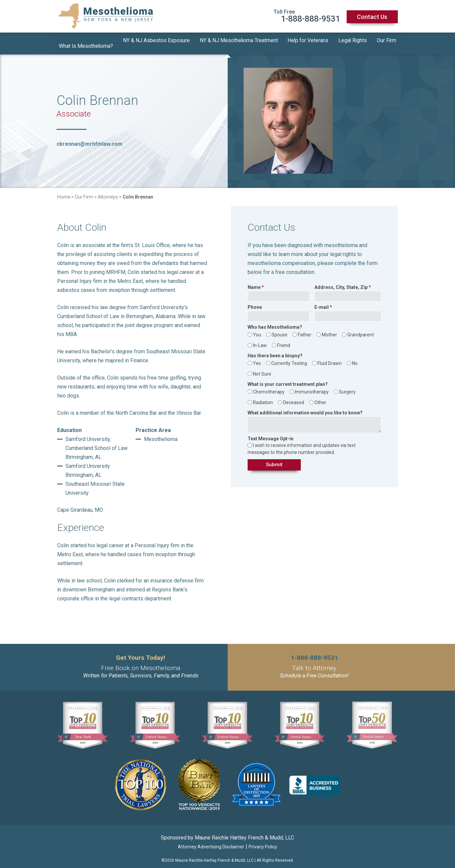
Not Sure (262, 369)
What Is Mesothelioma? (86, 41)
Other (320, 397)
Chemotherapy (269, 387)
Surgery (347, 387)
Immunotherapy (312, 387)
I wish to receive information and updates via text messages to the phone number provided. (302, 444)
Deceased (294, 397)
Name (254, 282)
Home (64, 192)
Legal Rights (353, 41)
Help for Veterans (308, 41)
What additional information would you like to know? (305, 408)
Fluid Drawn (330, 358)
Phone (255, 302)
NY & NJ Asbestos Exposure (156, 41)
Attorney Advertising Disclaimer (211, 842)
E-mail (322, 302)
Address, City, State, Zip (341, 282)
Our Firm (387, 41)
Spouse (280, 330)
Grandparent (361, 330)
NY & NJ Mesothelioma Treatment (239, 41)
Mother (329, 330)
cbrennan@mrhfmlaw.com (89, 139)
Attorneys (108, 192)
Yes (257, 358)
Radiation (263, 397)
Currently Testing (289, 358)
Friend (284, 340)
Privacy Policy (263, 842)
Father (305, 330)
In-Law (260, 340)
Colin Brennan (138, 192)
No (355, 358)
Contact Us (372, 17)
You (257, 330)
